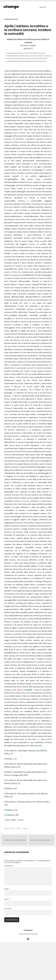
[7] (44, 578)
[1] (50, 176)
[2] (49, 219)
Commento (9, 866)
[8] (5, 802)
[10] (40, 745)
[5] (23, 374)
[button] (28, 939)
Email (7, 899)
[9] (5, 810)
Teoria (19, 828)
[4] (40, 318)
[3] (39, 297)
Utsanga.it (28, 930)
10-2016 (26, 828)
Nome (7, 889)
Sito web (8, 909)
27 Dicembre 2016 (9, 828)
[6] (14, 442)
